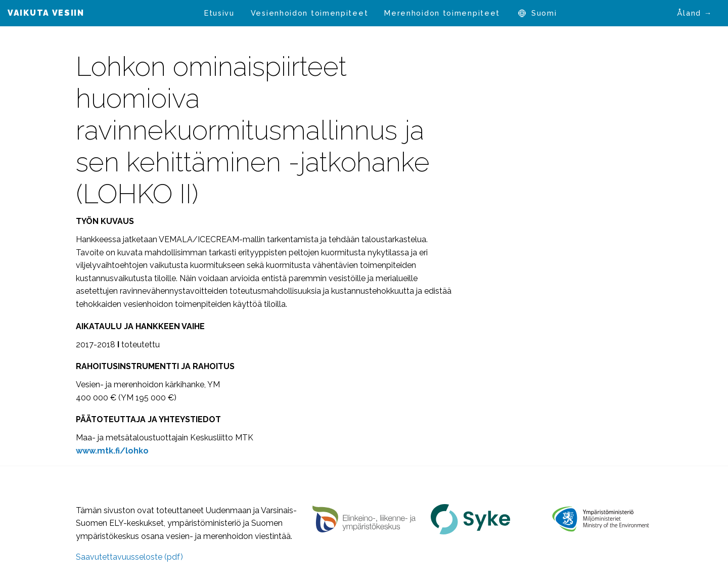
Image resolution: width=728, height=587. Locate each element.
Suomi (544, 13)
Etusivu (219, 13)
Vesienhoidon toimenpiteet (310, 13)
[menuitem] (219, 13)
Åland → (695, 13)
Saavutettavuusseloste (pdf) (129, 557)
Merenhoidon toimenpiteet (442, 13)
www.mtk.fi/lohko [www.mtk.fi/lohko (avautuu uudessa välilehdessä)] (112, 451)
